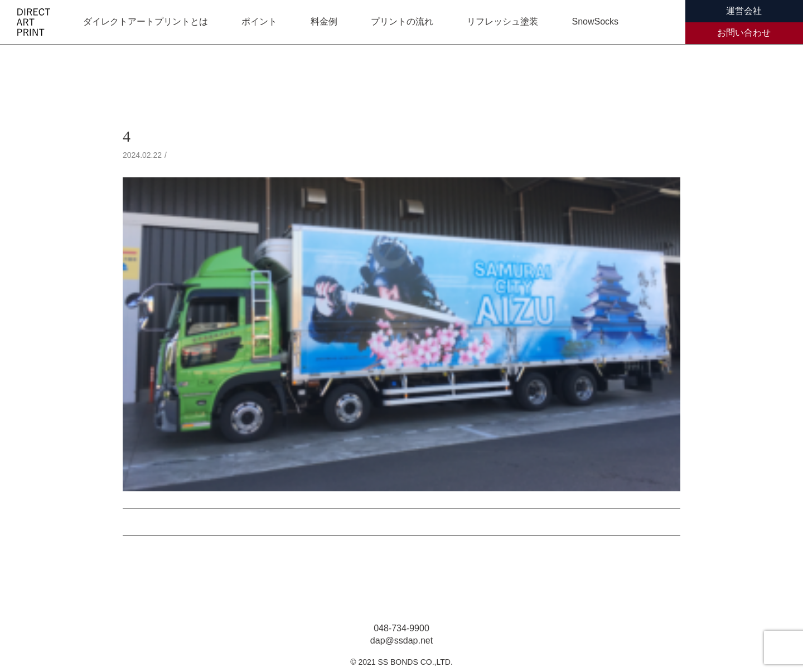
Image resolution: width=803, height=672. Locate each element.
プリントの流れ (402, 21)
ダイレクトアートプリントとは (146, 21)
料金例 (324, 21)
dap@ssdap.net (401, 640)
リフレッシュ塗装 (502, 21)
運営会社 (744, 11)
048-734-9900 (401, 628)
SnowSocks (595, 21)
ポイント (259, 21)
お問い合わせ (744, 33)
